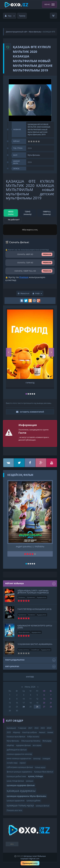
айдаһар (10, 745)
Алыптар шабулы (29, 732)
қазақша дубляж (34, 801)
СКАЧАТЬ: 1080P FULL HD (30, 271)
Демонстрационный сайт (17, 32)
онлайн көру (12, 763)
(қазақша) (11, 728)
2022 (36, 728)
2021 (30, 728)
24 (24, 707)
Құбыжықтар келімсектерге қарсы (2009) (35, 627)
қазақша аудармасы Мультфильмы (27, 796)
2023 (43, 728)
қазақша (30, 781)
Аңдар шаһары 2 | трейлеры (30, 547)
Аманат (42, 732)
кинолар (37, 759)
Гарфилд (30, 383)
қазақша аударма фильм (21, 785)
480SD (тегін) (11, 213)
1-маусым (22, 728)
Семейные (35, 650)
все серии (37, 745)
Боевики (22, 597)
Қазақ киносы (24, 650)
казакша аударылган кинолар (19, 754)
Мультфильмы (35, 32)
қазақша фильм (43, 806)
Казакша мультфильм (16, 737)
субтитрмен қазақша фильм (20, 767)
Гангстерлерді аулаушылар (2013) (34, 609)
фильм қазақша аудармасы (19, 772)
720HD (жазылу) (28, 213)
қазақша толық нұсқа (20, 805)
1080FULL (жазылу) (47, 213)
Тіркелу (22, 16)
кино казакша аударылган (19, 758)
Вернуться (24, 293)
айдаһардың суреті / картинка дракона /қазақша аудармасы (33, 592)
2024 (49, 728)
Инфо (37, 293)
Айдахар (16, 732)
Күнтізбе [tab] (30, 677)
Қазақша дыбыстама (16, 776)
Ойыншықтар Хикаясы (31, 741)
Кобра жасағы (33, 737)
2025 (9, 732)
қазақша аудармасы (21, 791)
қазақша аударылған (16, 801)
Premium (24, 277)
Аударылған (42, 597)
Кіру (10, 16)
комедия (46, 759)
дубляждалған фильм (17, 750)
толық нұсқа (40, 767)
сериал (23, 763)
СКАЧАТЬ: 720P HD (30, 263)
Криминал (31, 597)
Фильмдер (47, 741)
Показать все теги (14, 810)
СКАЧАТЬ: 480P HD (30, 254)
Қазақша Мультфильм (44, 772)
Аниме (50, 732)
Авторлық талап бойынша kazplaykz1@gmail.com (33, 857)
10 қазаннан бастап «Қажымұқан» (35, 644)
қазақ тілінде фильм (15, 781)
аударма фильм (23, 745)
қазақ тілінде (36, 776)
